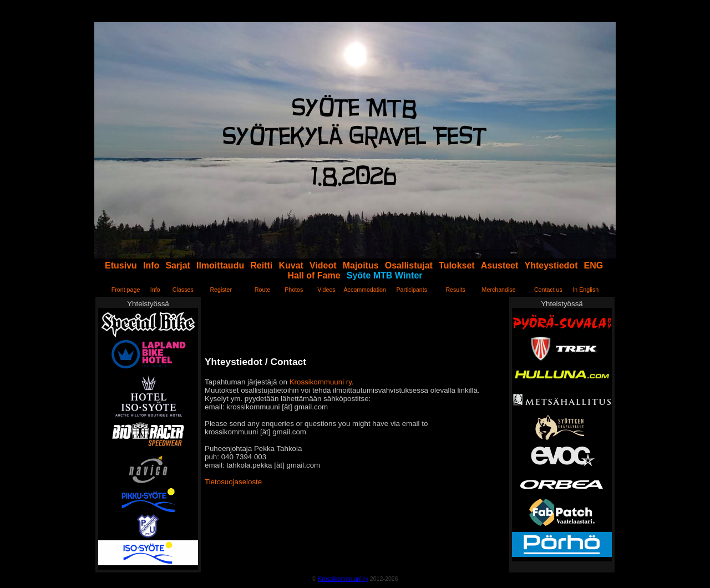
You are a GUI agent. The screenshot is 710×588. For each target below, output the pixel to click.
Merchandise (499, 290)
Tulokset (457, 265)
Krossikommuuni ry (321, 382)
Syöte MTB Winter (385, 275)
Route (262, 290)
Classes (183, 290)
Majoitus (361, 265)
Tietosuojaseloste (233, 482)
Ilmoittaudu (220, 265)
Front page (126, 290)
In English (585, 290)
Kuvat (291, 265)
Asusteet (500, 265)
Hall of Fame (314, 275)
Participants (412, 290)
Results (455, 290)
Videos (326, 290)
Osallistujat (409, 265)
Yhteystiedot (551, 265)
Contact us (548, 290)
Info (151, 265)
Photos (294, 290)
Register (221, 290)
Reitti (261, 265)
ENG (594, 265)
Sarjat (177, 265)
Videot (323, 265)
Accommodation (364, 290)
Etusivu (121, 265)
